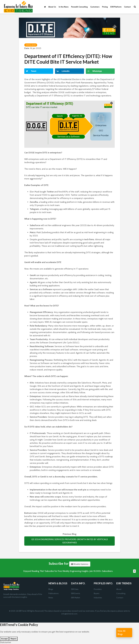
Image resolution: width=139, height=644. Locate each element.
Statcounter (6, 642)
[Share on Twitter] (39, 71)
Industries (98, 598)
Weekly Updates (80, 564)
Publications (54, 593)
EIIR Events (76, 593)
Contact (127, 7)
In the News (64, 7)
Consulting (121, 593)
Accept (4, 639)
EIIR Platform (116, 7)
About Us (52, 7)
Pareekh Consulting (79, 7)
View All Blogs (31, 45)
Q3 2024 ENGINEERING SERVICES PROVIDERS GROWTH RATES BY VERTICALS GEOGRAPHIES (70, 541)
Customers (95, 7)
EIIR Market (76, 598)
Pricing (105, 7)
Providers (98, 589)
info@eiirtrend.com (69, 614)
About (119, 589)
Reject (13, 639)
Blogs (51, 589)
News (51, 598)
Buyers (97, 593)
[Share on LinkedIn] (69, 71)
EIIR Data (75, 589)
